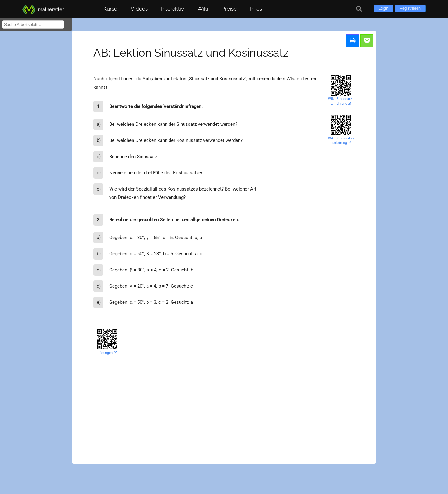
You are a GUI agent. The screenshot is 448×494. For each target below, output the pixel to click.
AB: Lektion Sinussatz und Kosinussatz (191, 53)
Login (383, 8)
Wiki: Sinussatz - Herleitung (341, 141)
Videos (139, 9)
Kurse (110, 9)
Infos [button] (256, 9)
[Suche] (359, 9)
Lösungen (107, 353)
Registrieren (410, 8)
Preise (229, 9)
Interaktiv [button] (173, 9)
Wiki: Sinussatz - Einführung (341, 101)
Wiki (203, 9)
